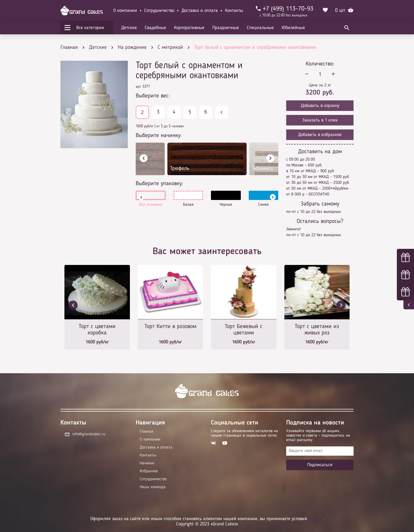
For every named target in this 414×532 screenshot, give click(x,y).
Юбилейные (293, 28)
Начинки (147, 463)
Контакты (234, 11)
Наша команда (153, 487)
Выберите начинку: (159, 136)
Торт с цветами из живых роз (317, 330)
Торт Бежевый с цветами (244, 330)
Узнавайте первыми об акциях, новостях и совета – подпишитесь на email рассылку (318, 436)
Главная (147, 432)
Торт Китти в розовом (170, 326)
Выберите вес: (153, 96)
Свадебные (155, 28)
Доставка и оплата (200, 11)
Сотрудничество (159, 11)
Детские (129, 28)
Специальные (260, 28)
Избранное (149, 471)
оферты (316, 519)
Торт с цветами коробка (97, 330)
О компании (125, 11)
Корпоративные (189, 28)
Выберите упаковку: (159, 184)
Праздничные (226, 28)
